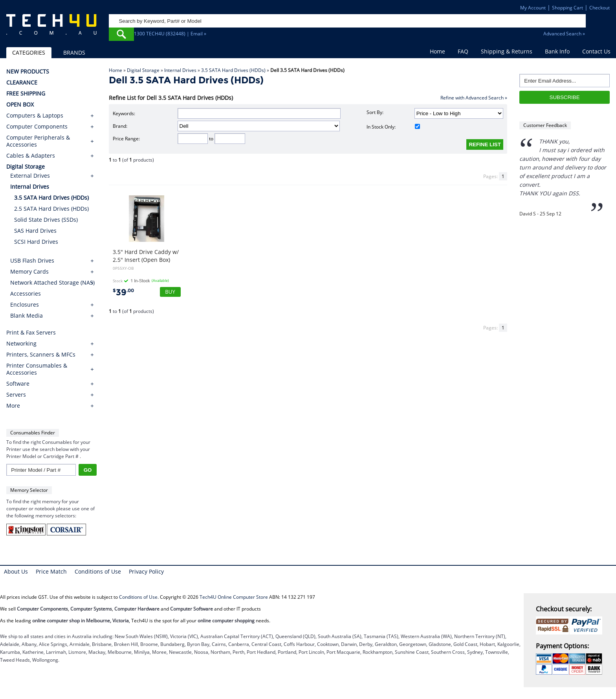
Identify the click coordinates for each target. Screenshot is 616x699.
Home (437, 51)
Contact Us (596, 51)
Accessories (26, 293)
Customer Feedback (545, 125)
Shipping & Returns (507, 51)
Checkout (599, 8)
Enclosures (25, 304)
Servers (16, 395)
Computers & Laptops (35, 116)
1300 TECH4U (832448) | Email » (170, 34)
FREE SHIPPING (26, 94)
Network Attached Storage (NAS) (52, 282)
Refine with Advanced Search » (474, 98)
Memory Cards (29, 271)
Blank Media (27, 315)
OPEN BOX (20, 105)
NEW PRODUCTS (28, 72)
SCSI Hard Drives (36, 242)
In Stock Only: (393, 127)
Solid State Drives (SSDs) (46, 220)
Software (18, 384)
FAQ (463, 51)
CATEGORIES (29, 52)
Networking (21, 344)
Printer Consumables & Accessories (37, 369)
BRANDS (74, 52)
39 (123, 292)
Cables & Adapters (31, 156)
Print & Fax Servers (31, 333)
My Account (533, 8)
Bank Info (557, 51)
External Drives (30, 176)
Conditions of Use (98, 571)
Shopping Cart (567, 8)
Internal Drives (180, 70)
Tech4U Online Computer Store (234, 597)
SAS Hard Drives (35, 231)
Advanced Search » (564, 34)
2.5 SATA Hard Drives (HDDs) (51, 209)
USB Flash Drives (32, 260)
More (13, 406)
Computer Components (37, 127)
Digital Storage (143, 70)
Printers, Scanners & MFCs (41, 355)
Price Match (51, 571)
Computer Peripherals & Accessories (38, 141)
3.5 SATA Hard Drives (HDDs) (233, 70)
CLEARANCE (22, 83)
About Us (16, 571)
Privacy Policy (146, 571)
